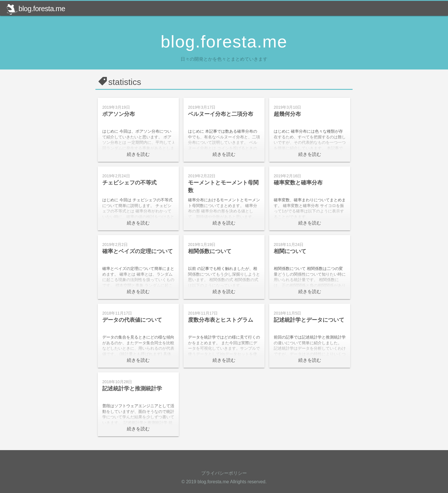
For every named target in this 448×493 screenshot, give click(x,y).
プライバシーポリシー (224, 473)
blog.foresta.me (36, 9)
